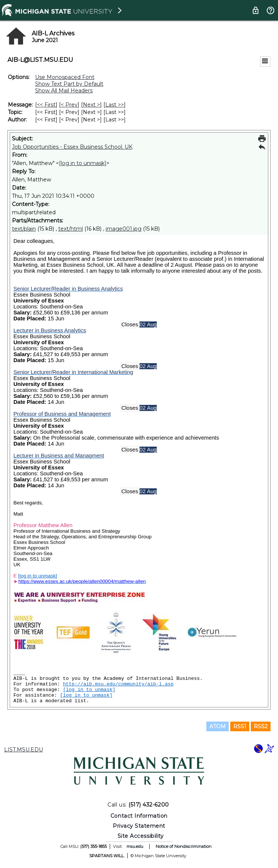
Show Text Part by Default (69, 84)
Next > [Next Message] (91, 105)
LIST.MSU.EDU (24, 750)
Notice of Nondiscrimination (184, 846)
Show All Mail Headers (64, 91)
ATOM (218, 726)
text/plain (24, 229)
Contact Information (139, 816)
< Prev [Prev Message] (69, 105)
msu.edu (135, 846)
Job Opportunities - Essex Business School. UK (72, 147)
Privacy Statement (139, 826)
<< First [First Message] (46, 105)
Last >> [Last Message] (115, 105)
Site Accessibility (141, 836)
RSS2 (261, 726)
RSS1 (240, 726)
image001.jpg (124, 229)
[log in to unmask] (83, 163)
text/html (71, 229)
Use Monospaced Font (65, 77)
